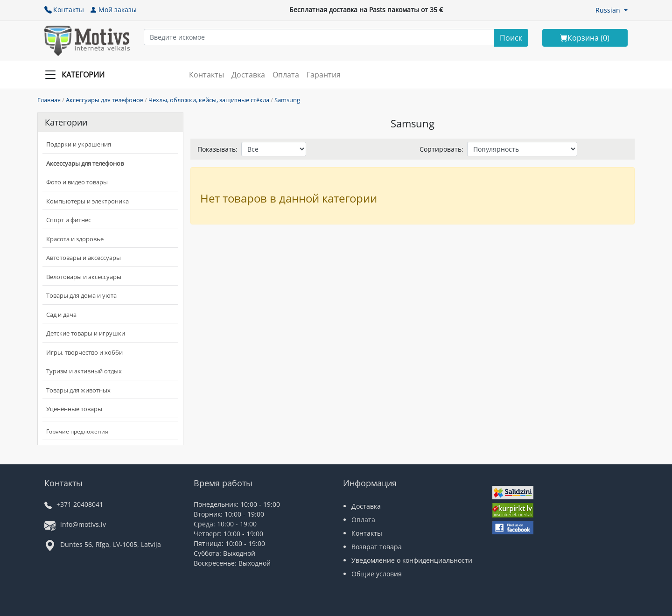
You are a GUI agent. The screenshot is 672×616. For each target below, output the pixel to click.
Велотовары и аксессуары (84, 277)
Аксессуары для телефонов (105, 100)
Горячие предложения (77, 431)
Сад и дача (61, 315)
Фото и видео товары (77, 182)
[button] (612, 10)
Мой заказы (113, 10)
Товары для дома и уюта (81, 295)
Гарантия (324, 75)
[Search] (511, 38)
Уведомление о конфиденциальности (412, 560)
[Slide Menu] (77, 75)
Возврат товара (377, 547)
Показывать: (217, 149)
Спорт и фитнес (69, 220)
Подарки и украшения (79, 144)
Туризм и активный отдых (84, 371)
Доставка (248, 75)
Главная (49, 100)
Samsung (287, 100)
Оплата (286, 75)
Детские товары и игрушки (86, 333)
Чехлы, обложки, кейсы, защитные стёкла (209, 100)
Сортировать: (441, 149)
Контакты (64, 10)
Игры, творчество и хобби (84, 352)
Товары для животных (78, 390)
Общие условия (377, 574)
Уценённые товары (74, 409)
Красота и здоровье (75, 239)
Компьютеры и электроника (87, 201)
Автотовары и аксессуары (84, 258)
